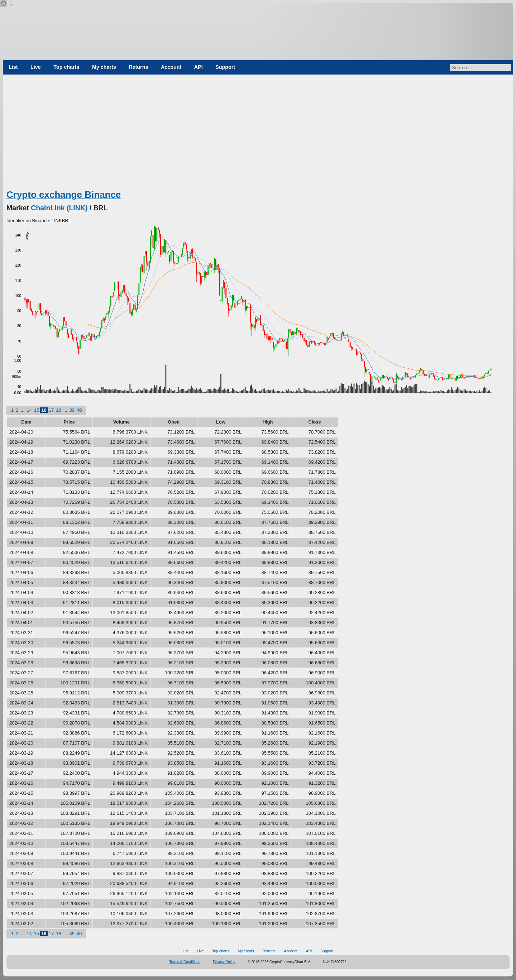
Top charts (66, 67)
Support (225, 67)
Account (171, 67)
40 (79, 410)
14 (29, 410)
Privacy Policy (224, 962)
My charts (104, 67)
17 (51, 410)
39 (72, 410)
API (199, 67)
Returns (138, 67)
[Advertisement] (258, 134)
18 (58, 410)
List (13, 67)
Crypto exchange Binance (64, 195)
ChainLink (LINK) (59, 208)
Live (36, 67)
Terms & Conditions (185, 962)
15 (37, 410)
